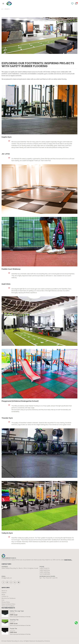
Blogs (3, 594)
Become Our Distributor (9, 598)
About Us (4, 591)
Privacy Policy (6, 602)
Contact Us (5, 596)
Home (2, 9)
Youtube (19, 582)
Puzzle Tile (13, 629)
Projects (4, 593)
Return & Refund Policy (8, 604)
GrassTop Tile (14, 620)
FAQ (3, 600)
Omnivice (47, 641)
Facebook (3, 582)
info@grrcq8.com (7, 578)
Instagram (11, 582)
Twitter (7, 582)
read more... (68, 560)
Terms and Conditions (8, 606)
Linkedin (15, 582)
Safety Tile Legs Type (17, 611)
